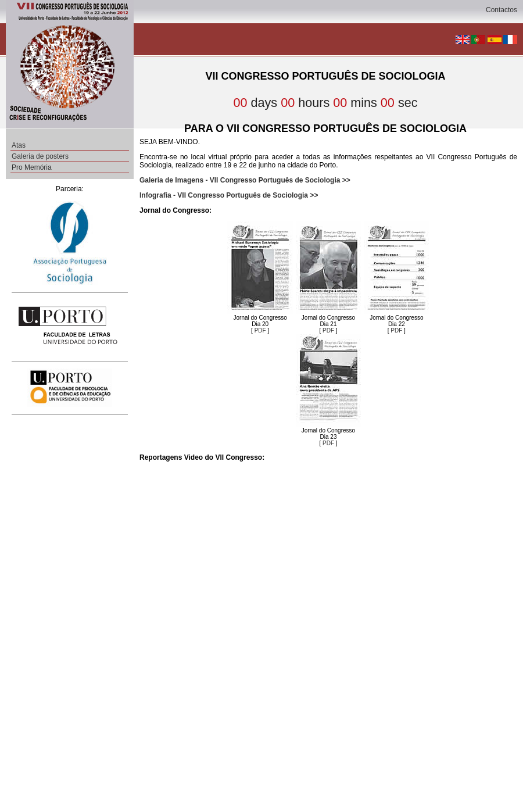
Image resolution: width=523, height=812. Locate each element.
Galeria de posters (40, 156)
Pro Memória (32, 167)
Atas (19, 145)
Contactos (501, 10)
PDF (260, 330)
